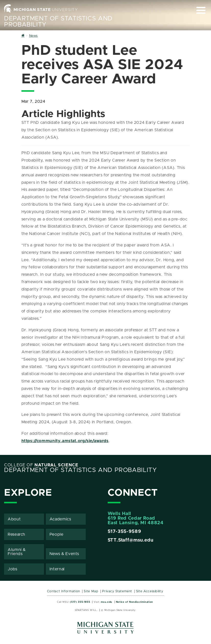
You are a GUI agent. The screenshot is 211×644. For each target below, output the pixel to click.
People (57, 534)
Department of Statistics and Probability (80, 470)
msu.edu (107, 602)
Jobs (13, 569)
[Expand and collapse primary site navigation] (201, 10)
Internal (57, 569)
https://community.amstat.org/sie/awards (65, 441)
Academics (60, 519)
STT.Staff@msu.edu (131, 540)
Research (16, 534)
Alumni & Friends (17, 552)
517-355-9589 (125, 532)
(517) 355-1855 (80, 602)
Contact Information (64, 591)
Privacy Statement (117, 591)
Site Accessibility (150, 591)
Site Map (91, 591)
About (14, 519)
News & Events (64, 554)
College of (41, 465)
